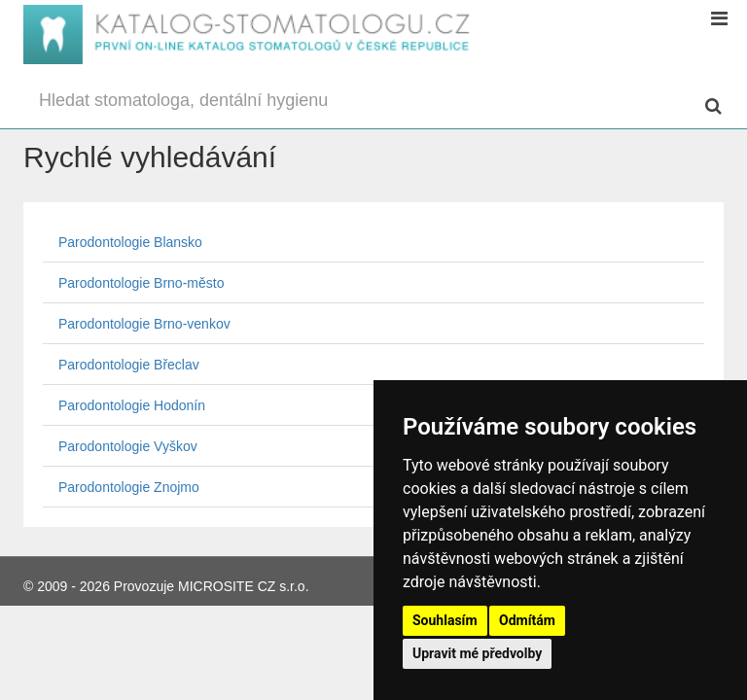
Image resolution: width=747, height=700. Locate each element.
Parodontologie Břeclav (129, 365)
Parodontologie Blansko (130, 242)
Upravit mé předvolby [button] (477, 653)
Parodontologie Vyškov (128, 446)
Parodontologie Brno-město (141, 283)
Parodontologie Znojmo (129, 487)
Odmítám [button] (527, 620)
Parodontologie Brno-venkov (144, 324)
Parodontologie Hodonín (132, 405)
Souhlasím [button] (445, 620)
